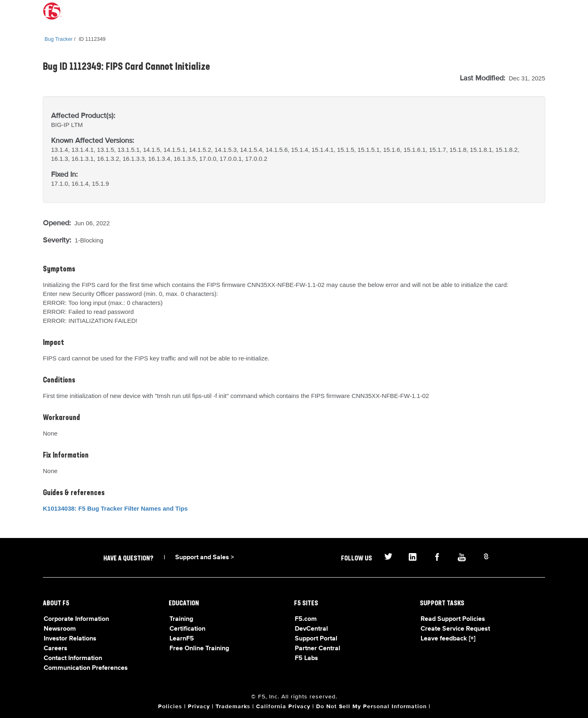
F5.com (306, 619)
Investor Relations (70, 639)
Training (181, 619)
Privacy (199, 707)
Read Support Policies (453, 619)
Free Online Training (199, 649)
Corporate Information (76, 619)
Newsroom (60, 629)
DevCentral (311, 629)
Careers (56, 649)
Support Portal (316, 639)
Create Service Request (455, 629)
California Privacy (283, 707)
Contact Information (73, 658)
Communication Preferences (86, 668)
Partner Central (317, 649)
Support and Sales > (205, 558)
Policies (170, 707)
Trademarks (233, 707)
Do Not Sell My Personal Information (371, 707)
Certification (187, 629)
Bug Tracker (59, 39)
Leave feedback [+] (448, 639)
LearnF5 (182, 639)
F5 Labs (306, 658)
